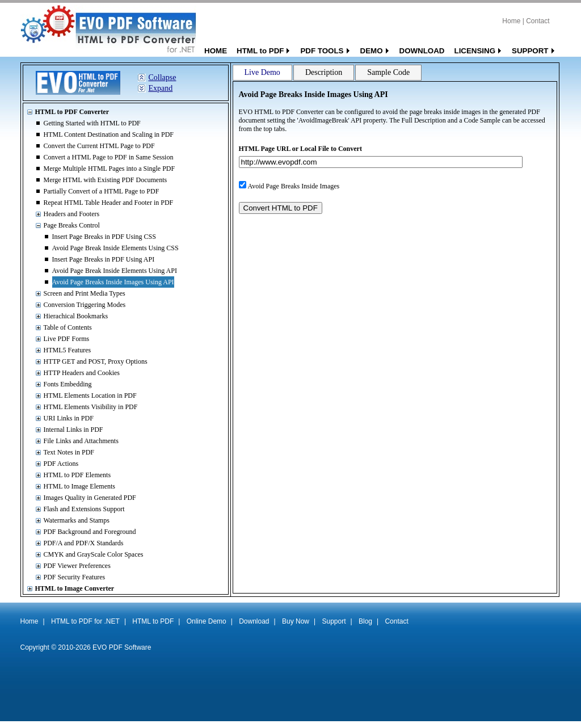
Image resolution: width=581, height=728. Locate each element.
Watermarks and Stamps (77, 520)
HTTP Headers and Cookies (82, 373)
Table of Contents (68, 327)
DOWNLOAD (422, 51)
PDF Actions (61, 464)
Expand (161, 88)
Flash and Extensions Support (84, 509)
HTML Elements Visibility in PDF (91, 407)
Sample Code (388, 72)
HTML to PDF (260, 51)
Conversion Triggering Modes (85, 305)
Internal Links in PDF (73, 430)
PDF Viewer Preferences (77, 566)
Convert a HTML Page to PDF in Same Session (109, 157)
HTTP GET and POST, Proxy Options (96, 361)
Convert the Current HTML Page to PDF (99, 146)
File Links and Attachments (81, 441)
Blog (365, 621)
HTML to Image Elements (80, 486)
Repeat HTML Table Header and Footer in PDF (109, 203)
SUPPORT (530, 51)
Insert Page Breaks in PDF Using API (104, 259)
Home (511, 21)
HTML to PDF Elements (77, 475)
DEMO (372, 51)
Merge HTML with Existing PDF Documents (106, 180)
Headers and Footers (72, 214)
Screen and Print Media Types (85, 293)
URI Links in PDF (69, 418)
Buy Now (296, 621)
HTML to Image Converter (75, 588)
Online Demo (207, 621)
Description (324, 72)
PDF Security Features (75, 577)
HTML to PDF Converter (72, 112)
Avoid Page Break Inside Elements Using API (115, 271)
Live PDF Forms (67, 339)
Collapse (163, 77)
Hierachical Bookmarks (76, 316)
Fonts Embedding (68, 384)
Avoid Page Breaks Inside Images (294, 186)
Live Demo (262, 72)
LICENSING (475, 51)
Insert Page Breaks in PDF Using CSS (104, 237)
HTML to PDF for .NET (85, 621)
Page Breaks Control (72, 225)
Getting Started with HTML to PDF (92, 123)
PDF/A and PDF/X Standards (84, 543)
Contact (538, 21)
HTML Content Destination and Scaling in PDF (109, 134)
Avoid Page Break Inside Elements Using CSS (115, 248)
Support (334, 621)
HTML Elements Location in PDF (90, 395)
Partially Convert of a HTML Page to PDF (102, 191)
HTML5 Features (68, 350)
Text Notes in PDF (69, 452)
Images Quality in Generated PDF (90, 498)
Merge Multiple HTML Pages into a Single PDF (110, 169)
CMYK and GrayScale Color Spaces (94, 554)
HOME (216, 51)
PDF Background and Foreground (90, 532)
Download (254, 621)
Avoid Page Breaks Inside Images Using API (113, 282)
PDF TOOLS (322, 51)
